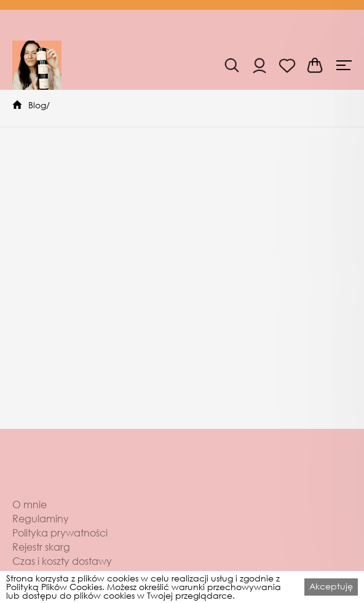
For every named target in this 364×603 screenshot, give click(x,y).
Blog (37, 105)
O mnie (30, 518)
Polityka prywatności (60, 546)
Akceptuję (331, 586)
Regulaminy (41, 532)
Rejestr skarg (41, 561)
